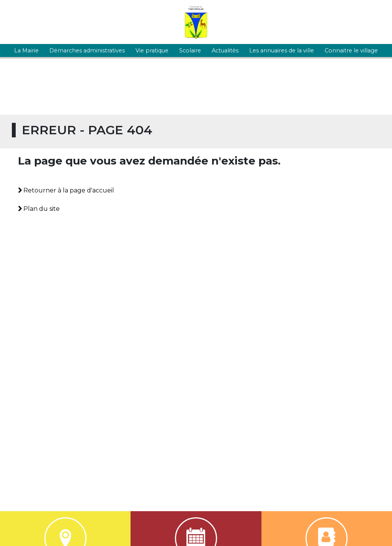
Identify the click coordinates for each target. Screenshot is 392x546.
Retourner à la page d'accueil (66, 190)
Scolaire (190, 51)
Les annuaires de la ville (282, 51)
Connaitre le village (351, 51)
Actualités (225, 51)
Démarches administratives (87, 51)
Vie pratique (152, 51)
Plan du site (39, 209)
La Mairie (26, 51)
